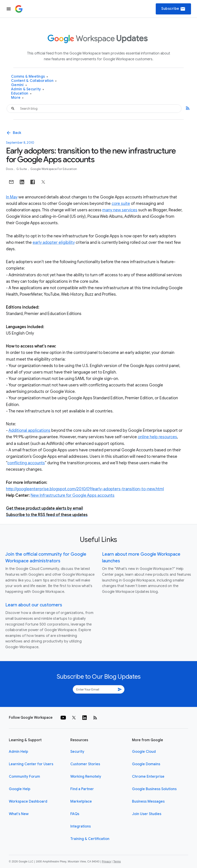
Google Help (20, 789)
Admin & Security (28, 89)
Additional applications (29, 430)
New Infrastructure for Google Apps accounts (73, 495)
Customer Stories (85, 764)
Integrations (81, 826)
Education (21, 94)
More (17, 98)
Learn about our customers (34, 605)
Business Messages (148, 801)
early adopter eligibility (54, 242)
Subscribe (173, 9)
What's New (19, 814)
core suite (121, 204)
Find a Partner (82, 789)
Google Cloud (144, 752)
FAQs (75, 814)
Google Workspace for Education (54, 169)
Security (77, 752)
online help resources (157, 437)
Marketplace (81, 801)
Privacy (106, 862)
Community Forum (24, 777)
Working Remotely (86, 777)
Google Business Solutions (154, 789)
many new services (120, 210)
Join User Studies (147, 814)
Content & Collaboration (34, 81)
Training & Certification (90, 839)
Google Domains (146, 764)
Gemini (19, 85)
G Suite (22, 169)
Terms (117, 862)
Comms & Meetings (30, 77)
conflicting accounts (26, 463)
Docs (10, 169)
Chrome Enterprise (148, 777)
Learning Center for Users (31, 764)
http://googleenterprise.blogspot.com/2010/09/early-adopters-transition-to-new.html (85, 489)
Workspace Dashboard (28, 801)
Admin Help (19, 752)
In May (12, 197)
